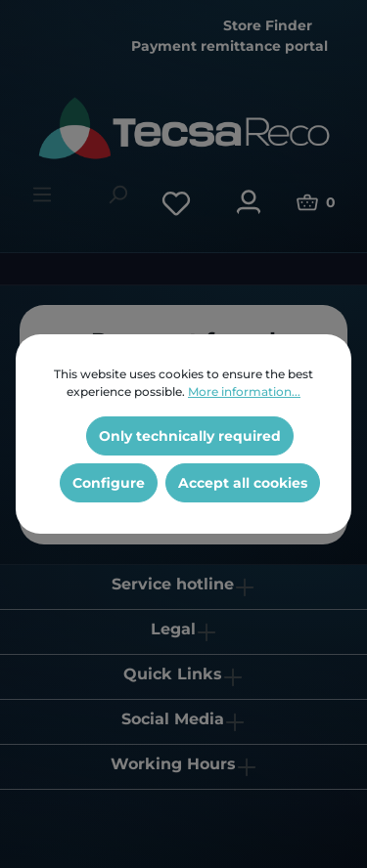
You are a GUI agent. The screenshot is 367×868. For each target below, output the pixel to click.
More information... (244, 391)
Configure (109, 483)
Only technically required (190, 436)
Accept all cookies (243, 483)
